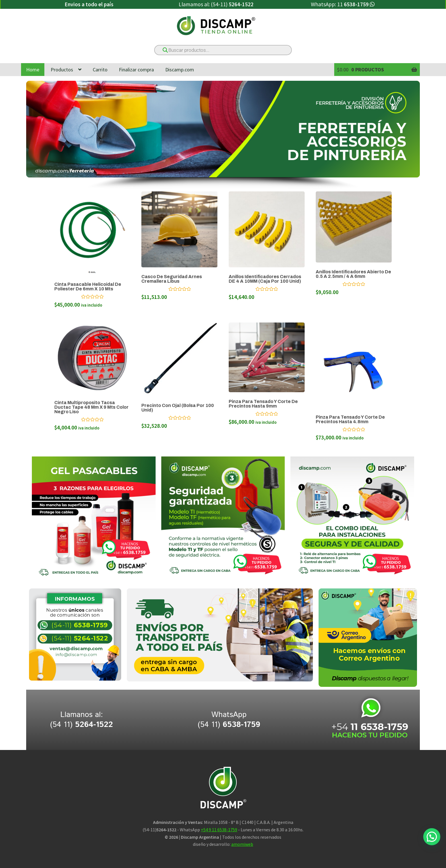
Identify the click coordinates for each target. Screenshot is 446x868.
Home (33, 70)
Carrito (100, 70)
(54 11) (81, 725)
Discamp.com (180, 70)
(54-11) (232, 4)
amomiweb (242, 844)
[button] (432, 837)
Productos (62, 70)
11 (356, 4)
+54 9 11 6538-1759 (219, 830)
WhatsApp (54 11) (229, 720)
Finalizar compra (136, 70)
